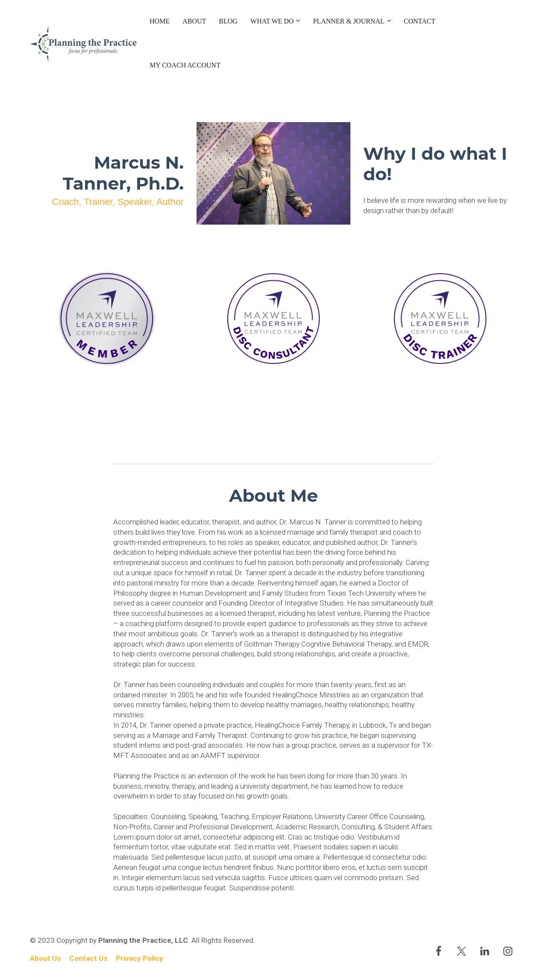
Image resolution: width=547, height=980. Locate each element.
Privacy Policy (140, 958)
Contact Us (88, 958)
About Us (45, 958)
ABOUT (194, 21)
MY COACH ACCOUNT (185, 65)
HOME (160, 21)
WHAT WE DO (272, 21)
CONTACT (420, 21)
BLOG (228, 21)
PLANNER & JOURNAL (348, 21)
